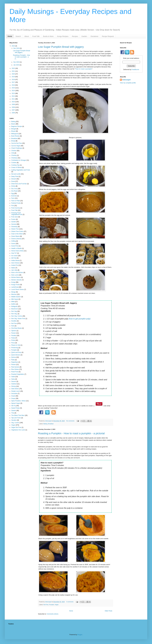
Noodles (14, 321)
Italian (13, 268)
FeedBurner (135, 70)
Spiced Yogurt (16, 403)
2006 (14, 113)
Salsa (13, 379)
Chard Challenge (17, 148)
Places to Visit (16, 345)
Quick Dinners (16, 355)
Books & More (48, 36)
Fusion (13, 219)
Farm (13, 198)
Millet (13, 302)
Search (18, 36)
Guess (13, 244)
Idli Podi (14, 258)
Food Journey (16, 208)
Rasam (14, 364)
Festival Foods (16, 203)
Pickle (13, 340)
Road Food (15, 372)
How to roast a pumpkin (84, 69)
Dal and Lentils (16, 174)
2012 (14, 96)
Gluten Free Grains (17, 231)
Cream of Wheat (16, 167)
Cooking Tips (15, 165)
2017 (14, 82)
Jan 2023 (17, 65)
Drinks (13, 186)
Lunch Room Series (18, 289)
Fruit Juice (15, 217)
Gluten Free (15, 229)
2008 (14, 107)
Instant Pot (15, 265)
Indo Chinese (15, 263)
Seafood (14, 384)
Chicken (14, 151)
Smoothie (14, 394)
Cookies (14, 163)
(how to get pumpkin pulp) (80, 319)
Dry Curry (14, 189)
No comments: (71, 421)
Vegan (57, 605)
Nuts (13, 326)
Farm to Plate (16, 201)
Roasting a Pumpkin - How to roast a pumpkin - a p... (21, 57)
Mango (13, 292)
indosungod (126, 80)
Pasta (13, 338)
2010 (14, 102)
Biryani (13, 131)
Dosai (13, 181)
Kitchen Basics (16, 277)
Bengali (14, 129)
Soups (13, 398)
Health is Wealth (16, 248)
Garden (84, 36)
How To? (14, 253)
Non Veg (14, 311)
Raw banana (15, 367)
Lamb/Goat (15, 287)
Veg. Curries (15, 423)
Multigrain (14, 306)
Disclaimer (94, 36)
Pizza (13, 343)
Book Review (15, 136)
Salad (13, 377)
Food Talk (36, 36)
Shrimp (14, 386)
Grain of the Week (17, 234)
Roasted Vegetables (18, 374)
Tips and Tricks (16, 418)
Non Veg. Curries (17, 316)
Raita (13, 360)
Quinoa (14, 357)
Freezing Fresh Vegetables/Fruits (17, 214)
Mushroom (15, 309)
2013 (14, 93)
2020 (14, 74)
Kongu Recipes (63, 36)
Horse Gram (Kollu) (17, 251)
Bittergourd (15, 134)
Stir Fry (14, 406)
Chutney (14, 155)
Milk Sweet (15, 299)
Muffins (14, 304)
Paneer (14, 333)
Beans (13, 124)
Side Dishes (15, 389)
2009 (14, 104)
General (14, 224)
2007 (14, 110)
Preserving (15, 348)
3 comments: (70, 602)
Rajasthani (15, 362)
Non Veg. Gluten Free (18, 319)
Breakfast (51, 424)
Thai (13, 413)
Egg (13, 193)
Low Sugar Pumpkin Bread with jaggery (61, 47)
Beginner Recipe (17, 126)
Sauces (14, 381)
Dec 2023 (17, 48)
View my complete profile (128, 83)
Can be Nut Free (17, 143)
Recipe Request (108, 36)
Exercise (14, 196)
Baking (45, 424)
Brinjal (13, 141)
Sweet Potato (15, 408)
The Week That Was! (18, 415)
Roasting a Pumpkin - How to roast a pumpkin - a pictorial (71, 433)
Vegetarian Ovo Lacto (18, 430)
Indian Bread (15, 261)
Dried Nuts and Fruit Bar (19, 184)
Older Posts (108, 611)
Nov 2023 (17, 62)
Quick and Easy (16, 352)
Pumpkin (52, 605)
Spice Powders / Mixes (18, 401)
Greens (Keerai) (16, 239)
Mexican (14, 294)
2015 (14, 88)
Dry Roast (14, 191)
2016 (14, 85)
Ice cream (14, 256)
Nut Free (46, 605)
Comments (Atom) (52, 614)
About (27, 36)
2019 (14, 77)
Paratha (14, 336)
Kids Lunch (15, 275)
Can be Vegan (16, 146)
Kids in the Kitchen (17, 273)
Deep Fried (15, 176)
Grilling (13, 241)
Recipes (75, 36)
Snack (13, 396)
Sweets (14, 411)
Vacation (14, 420)
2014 (14, 91)
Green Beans (15, 236)
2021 (14, 71)
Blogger (80, 635)
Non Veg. (14, 314)
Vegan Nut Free (16, 427)
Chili (13, 153)
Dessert (14, 179)
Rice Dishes (15, 369)
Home (10, 36)
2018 (14, 80)
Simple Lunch (16, 391)
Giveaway (14, 227)
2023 (14, 46)
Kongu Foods (15, 285)
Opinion (14, 331)
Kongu (13, 282)
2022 (14, 68)
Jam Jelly (14, 270)
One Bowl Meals (16, 328)
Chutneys (14, 158)
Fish (13, 206)
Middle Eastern (16, 297)
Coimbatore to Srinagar (19, 160)
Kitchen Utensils (16, 280)
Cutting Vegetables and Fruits (21, 170)
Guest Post (15, 246)
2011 (14, 99)
